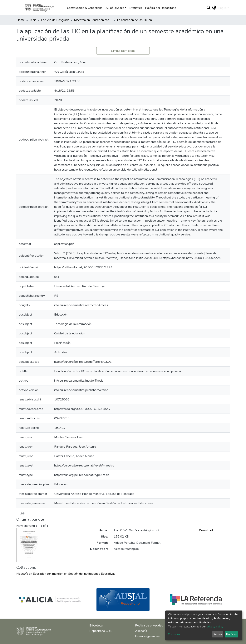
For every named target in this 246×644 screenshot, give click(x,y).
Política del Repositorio (161, 8)
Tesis (33, 20)
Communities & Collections (85, 8)
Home (21, 20)
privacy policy (215, 627)
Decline (218, 634)
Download (206, 530)
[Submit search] (209, 8)
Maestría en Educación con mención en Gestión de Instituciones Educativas (93, 20)
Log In (222, 8)
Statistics (136, 8)
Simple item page (123, 51)
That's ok (231, 634)
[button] (214, 8)
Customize (174, 634)
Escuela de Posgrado (55, 20)
